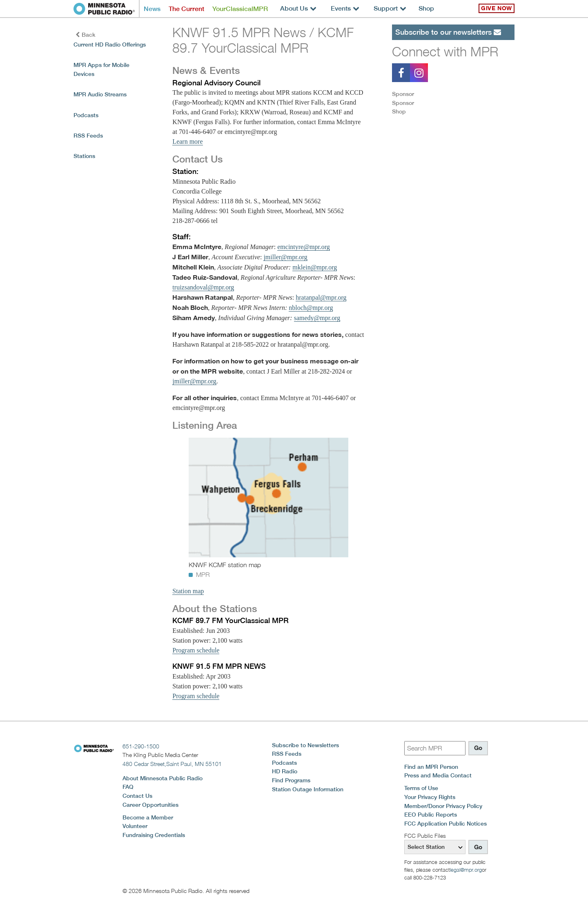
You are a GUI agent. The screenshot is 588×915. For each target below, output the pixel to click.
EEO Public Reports (431, 815)
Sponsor (403, 94)
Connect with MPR (445, 51)
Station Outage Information (308, 789)
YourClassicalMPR (240, 9)
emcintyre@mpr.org (304, 247)
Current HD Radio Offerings (110, 45)
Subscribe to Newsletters (305, 745)
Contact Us (137, 796)
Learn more (187, 141)
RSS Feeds (88, 136)
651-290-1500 (141, 746)
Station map (188, 591)
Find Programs (291, 780)
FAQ (128, 787)
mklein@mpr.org (315, 267)
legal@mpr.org (466, 870)
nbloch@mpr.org (311, 308)
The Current (186, 9)
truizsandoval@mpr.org (203, 287)
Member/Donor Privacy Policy (443, 806)
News (152, 9)
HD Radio (285, 771)
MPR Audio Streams (100, 94)
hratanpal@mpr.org (321, 297)
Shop (426, 8)
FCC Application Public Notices (445, 824)
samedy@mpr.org (317, 318)
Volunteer (135, 826)
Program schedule (196, 650)
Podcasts (86, 115)
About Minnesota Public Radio (163, 778)
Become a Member (148, 817)
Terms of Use (421, 788)
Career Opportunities (150, 805)
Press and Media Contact (438, 775)
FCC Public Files (425, 836)
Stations (84, 156)
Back (86, 35)
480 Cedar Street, (172, 764)
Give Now (497, 8)
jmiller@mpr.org (285, 257)
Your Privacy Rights (430, 797)
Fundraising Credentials (154, 835)
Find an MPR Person (431, 767)
